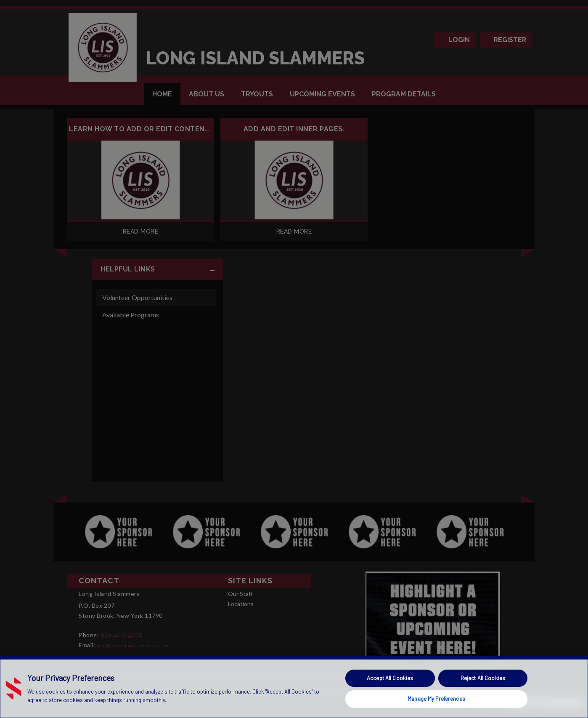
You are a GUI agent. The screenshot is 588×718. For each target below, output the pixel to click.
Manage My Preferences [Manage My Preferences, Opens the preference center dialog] (436, 699)
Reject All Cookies (483, 678)
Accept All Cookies (390, 678)
